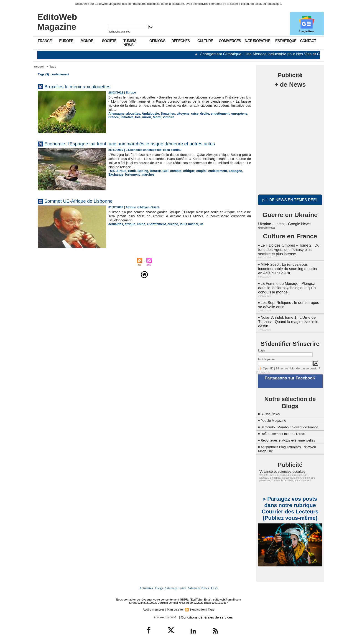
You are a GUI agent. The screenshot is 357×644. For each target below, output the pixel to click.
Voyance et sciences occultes (280, 470)
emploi (196, 171)
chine (139, 224)
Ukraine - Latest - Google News (284, 223)
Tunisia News (130, 43)
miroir (133, 117)
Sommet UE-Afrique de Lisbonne (84, 201)
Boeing (141, 171)
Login (261, 346)
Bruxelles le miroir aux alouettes (83, 86)
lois (125, 117)
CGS (214, 586)
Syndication (197, 608)
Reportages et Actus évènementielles (291, 439)
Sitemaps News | (199, 586)
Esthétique (286, 41)
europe (169, 224)
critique (184, 171)
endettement (213, 113)
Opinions (157, 41)
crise (189, 113)
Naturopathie (258, 41)
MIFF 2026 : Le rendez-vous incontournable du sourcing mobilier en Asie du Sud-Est (289, 266)
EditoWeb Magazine (57, 22)
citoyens (178, 113)
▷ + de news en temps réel (290, 199)
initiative (114, 117)
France (45, 41)
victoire (153, 117)
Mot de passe (266, 355)
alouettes (131, 113)
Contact (308, 41)
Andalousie (148, 113)
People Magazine (275, 415)
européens (231, 113)
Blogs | (160, 586)
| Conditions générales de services (203, 615)
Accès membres (154, 608)
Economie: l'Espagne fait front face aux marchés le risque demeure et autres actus (144, 143)
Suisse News (271, 409)
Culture (205, 41)
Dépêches (181, 41)
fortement (115, 174)
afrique (129, 224)
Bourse (153, 171)
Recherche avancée (119, 32)
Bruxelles (164, 113)
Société (109, 41)
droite (199, 113)
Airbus (121, 171)
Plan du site (175, 608)
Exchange (242, 171)
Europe (66, 41)
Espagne (228, 171)
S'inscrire (280, 364)
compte (172, 171)
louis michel (184, 224)
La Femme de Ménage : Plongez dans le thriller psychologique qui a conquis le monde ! (286, 285)
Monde (87, 41)
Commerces (230, 41)
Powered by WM (164, 615)
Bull (162, 171)
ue (196, 224)
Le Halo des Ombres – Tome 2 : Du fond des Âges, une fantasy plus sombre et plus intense (288, 248)
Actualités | (148, 586)
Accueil (39, 67)
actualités (115, 224)
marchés (130, 174)
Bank (130, 171)
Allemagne (116, 113)
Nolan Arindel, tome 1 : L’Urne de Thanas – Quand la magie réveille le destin (287, 318)
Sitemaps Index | (176, 586)
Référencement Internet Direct (285, 433)
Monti (143, 117)
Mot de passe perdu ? (301, 364)
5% (112, 171)
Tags (53, 67)
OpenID (267, 364)
